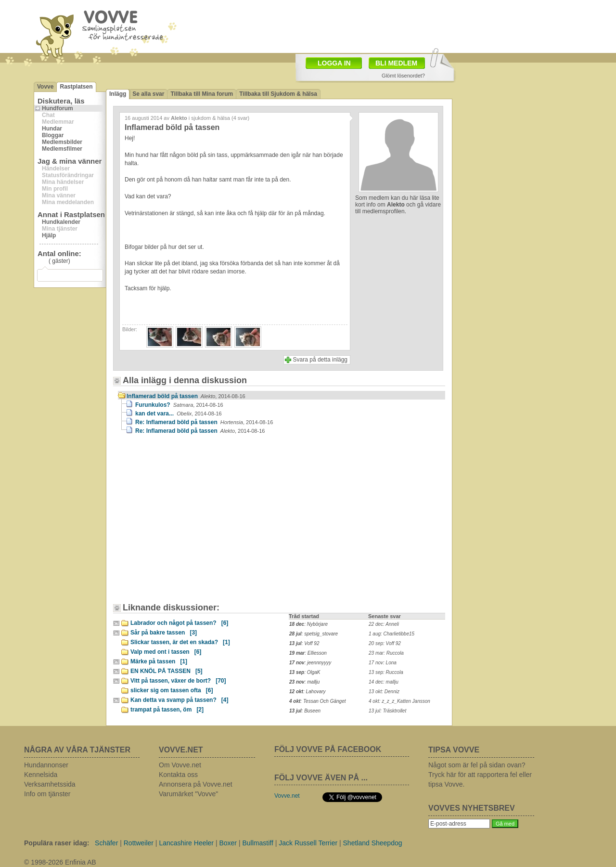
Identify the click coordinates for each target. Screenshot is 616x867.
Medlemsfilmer (62, 149)
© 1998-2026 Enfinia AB (60, 862)
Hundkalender (61, 222)
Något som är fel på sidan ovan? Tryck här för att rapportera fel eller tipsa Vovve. (480, 775)
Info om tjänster (47, 794)
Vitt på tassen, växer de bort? (178, 681)
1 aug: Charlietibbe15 (391, 634)
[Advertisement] (364, 26)
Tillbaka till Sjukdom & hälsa (278, 94)
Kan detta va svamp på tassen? (179, 700)
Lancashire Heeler (186, 843)
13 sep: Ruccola (386, 672)
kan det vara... (179, 414)
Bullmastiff (257, 843)
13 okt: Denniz (384, 692)
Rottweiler (139, 843)
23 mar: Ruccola (386, 653)
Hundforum (58, 108)
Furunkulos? (179, 405)
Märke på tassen (159, 661)
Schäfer (106, 843)
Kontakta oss (178, 775)
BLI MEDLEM (396, 63)
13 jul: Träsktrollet (387, 711)
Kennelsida (41, 775)
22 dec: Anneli (384, 624)
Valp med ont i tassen (166, 652)
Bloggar (53, 135)
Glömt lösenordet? (403, 76)
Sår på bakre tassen (164, 633)
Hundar (52, 129)
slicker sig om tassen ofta (172, 690)
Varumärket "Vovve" (188, 794)
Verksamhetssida (50, 784)
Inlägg (118, 94)
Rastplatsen (76, 87)
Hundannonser (46, 765)
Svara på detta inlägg (320, 360)
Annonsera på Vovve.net (196, 784)
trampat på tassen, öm (167, 710)
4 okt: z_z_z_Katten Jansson (399, 701)
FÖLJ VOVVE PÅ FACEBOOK (328, 749)
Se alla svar (148, 94)
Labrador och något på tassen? (179, 623)
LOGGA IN (334, 63)
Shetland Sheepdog (373, 843)
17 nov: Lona (383, 663)
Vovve (45, 87)
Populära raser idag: (57, 843)
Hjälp (49, 235)
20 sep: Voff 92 (385, 643)
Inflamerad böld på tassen (186, 396)
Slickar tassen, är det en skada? (180, 642)
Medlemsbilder (62, 142)
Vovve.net (287, 796)
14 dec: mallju (384, 682)
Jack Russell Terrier (308, 843)
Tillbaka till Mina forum (202, 94)
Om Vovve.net (180, 765)
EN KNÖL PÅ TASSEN (167, 671)
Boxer (228, 843)
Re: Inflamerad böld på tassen (204, 422)
